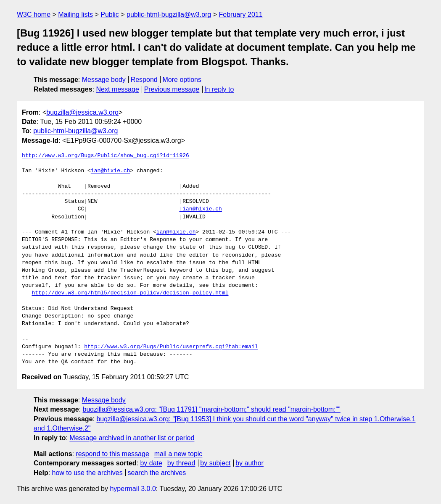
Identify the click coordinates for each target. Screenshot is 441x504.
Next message (118, 89)
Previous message (172, 89)
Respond (144, 80)
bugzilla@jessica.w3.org (82, 112)
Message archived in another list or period (132, 438)
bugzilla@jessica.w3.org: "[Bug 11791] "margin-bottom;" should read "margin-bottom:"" (212, 409)
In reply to (219, 89)
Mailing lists (75, 14)
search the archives (157, 473)
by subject (215, 463)
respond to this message (112, 454)
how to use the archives (87, 473)
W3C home (34, 14)
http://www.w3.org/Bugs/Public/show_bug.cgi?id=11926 (106, 156)
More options (182, 80)
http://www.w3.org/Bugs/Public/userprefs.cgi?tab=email (171, 347)
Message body (104, 80)
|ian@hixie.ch (200, 209)
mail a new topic (178, 454)
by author (250, 463)
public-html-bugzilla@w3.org (169, 14)
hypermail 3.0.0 (133, 489)
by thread (181, 463)
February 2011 (241, 14)
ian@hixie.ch (111, 171)
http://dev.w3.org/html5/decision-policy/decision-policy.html (130, 293)
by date (151, 463)
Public (110, 14)
